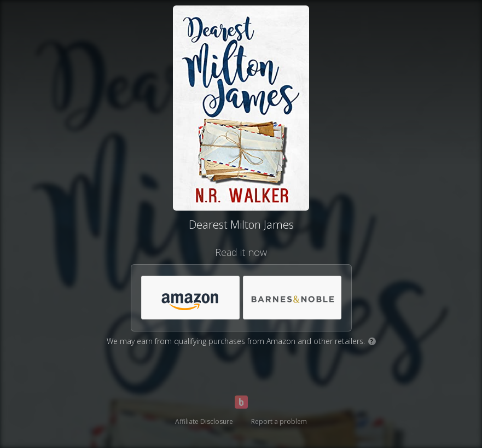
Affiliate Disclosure (204, 421)
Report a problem (279, 421)
